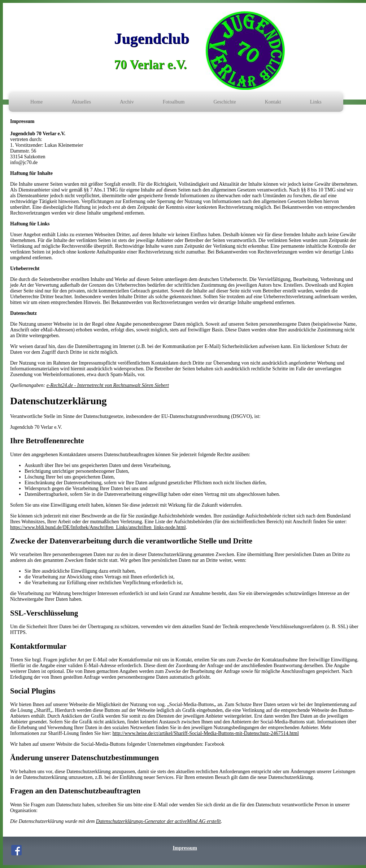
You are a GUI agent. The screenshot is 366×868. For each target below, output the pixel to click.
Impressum (185, 848)
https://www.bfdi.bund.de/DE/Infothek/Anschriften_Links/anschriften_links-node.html (98, 527)
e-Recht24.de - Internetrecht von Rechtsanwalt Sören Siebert (108, 385)
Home (36, 102)
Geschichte (225, 102)
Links (316, 102)
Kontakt (273, 102)
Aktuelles (81, 102)
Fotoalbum (174, 102)
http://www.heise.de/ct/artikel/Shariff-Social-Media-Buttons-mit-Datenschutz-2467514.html (206, 733)
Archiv (127, 102)
